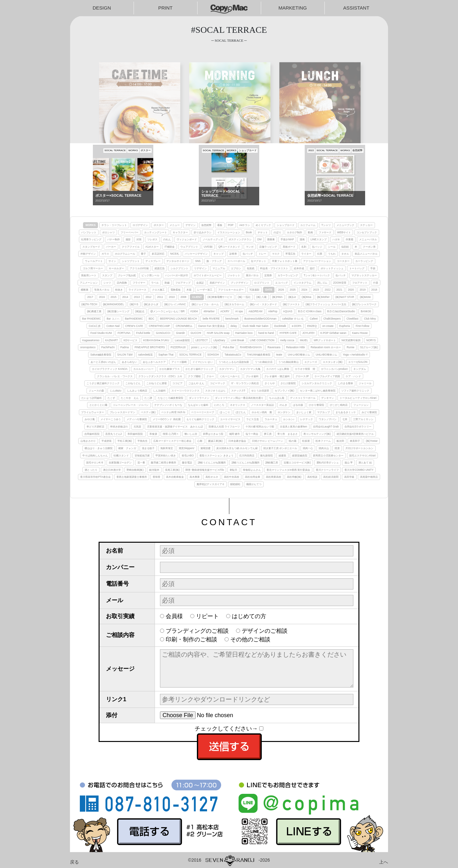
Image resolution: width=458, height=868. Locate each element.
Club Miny (370, 319)
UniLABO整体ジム (326, 355)
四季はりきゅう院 (213, 434)
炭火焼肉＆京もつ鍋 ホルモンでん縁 (237, 448)
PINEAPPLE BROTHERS (150, 347)
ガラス (105, 254)
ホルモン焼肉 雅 (262, 412)
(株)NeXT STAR (345, 297)
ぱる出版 (298, 405)
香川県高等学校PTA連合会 (95, 477)
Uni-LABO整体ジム (299, 355)
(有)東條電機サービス (220, 297)
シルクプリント (179, 268)
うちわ (332, 254)
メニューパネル (368, 239)
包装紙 (251, 268)
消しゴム (322, 283)
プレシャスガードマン (122, 412)
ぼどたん (241, 412)
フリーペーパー (129, 232)
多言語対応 (158, 254)
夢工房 (268, 434)
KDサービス (131, 340)
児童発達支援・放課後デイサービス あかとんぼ (175, 427)
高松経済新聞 (331, 477)
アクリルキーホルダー (231, 290)
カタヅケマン (227, 369)
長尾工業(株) (172, 470)
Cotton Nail (113, 326)
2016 (102, 297)
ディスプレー (153, 261)
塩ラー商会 (252, 434)
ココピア (177, 383)
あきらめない (129, 362)
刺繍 (167, 283)
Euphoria (345, 326)
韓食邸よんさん (252, 470)
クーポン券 (369, 247)
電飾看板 (176, 290)
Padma (125, 347)
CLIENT (197, 297)
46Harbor (209, 311)
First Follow (362, 326)
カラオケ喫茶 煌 (305, 369)
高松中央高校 (232, 477)
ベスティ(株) (148, 412)
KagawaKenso (91, 340)
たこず (111, 398)
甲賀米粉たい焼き (166, 455)
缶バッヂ (248, 254)
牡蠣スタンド (121, 455)
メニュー (175, 225)
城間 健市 (234, 434)
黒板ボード (289, 247)
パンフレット (89, 232)
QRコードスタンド (229, 247)
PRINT (166, 8)
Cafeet (314, 319)
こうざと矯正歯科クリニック (103, 383)
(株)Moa (307, 297)
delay (234, 326)
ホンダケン (284, 412)
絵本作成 (299, 268)
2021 (339, 290)
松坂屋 (306, 441)
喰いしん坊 (191, 434)
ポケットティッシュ (332, 268)
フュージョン (361, 405)
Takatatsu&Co (233, 355)
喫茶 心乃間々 (171, 434)
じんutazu (116, 391)
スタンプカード (91, 247)
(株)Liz (292, 297)
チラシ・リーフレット (114, 225)
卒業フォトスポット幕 (285, 261)
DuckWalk (280, 326)
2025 (293, 290)
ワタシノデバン (328, 419)
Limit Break (238, 340)
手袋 (373, 268)
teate (279, 355)
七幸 (345, 419)
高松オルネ (212, 477)
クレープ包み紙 (127, 275)
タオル (345, 254)
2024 (304, 290)
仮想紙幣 (206, 225)
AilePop (273, 311)
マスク (276, 254)
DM (259, 239)
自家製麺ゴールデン (120, 462)
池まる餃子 (148, 448)
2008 (183, 297)
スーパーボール (236, 261)
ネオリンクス (238, 405)
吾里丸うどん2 (114, 434)
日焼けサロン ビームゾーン (267, 441)
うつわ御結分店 (264, 362)
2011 (160, 297)
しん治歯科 (159, 391)
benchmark (232, 319)
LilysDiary (219, 340)
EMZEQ (312, 326)
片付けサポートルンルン (359, 448)
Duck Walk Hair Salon (256, 326)
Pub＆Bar (228, 347)
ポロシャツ (108, 232)
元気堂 (137, 427)
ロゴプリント (262, 283)
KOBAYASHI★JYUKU (156, 340)
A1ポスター (152, 247)
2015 (114, 297)
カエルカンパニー (143, 369)
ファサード (325, 232)
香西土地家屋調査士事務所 (132, 477)
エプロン (236, 268)
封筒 (139, 239)
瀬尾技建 (205, 448)
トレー (262, 254)
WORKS (90, 225)
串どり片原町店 (95, 427)
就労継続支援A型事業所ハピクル (355, 434)
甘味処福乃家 (142, 455)
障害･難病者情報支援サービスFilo (205, 470)
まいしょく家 (304, 412)
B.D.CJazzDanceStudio (341, 311)
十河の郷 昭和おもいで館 (260, 427)
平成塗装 (107, 441)
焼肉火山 (324, 448)
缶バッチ (341, 275)
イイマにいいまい (203, 362)
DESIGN (102, 8)
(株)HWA (278, 297)
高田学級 (349, 477)
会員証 (200, 283)
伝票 (320, 254)
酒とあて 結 (365, 462)
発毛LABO (188, 455)
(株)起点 (140, 311)
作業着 (350, 239)
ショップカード (286, 225)
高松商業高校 (274, 477)
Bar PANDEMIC (91, 319)
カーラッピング (364, 261)
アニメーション (89, 283)
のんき (283, 405)
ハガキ (336, 239)
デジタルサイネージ (178, 261)
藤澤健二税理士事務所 (163, 462)
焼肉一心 (308, 448)
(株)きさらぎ (151, 304)
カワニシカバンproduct (334, 369)
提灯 (312, 268)
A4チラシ (245, 225)
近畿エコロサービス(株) (297, 462)
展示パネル (252, 275)
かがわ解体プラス (170, 369)
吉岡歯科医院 (92, 434)
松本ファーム (323, 441)
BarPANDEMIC (134, 319)
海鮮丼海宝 (167, 448)
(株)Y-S (134, 304)
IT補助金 (169, 247)
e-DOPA (297, 326)
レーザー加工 (205, 290)
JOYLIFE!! (309, 333)
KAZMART (112, 340)
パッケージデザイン (196, 254)
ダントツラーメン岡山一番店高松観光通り (239, 398)
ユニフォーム (308, 225)
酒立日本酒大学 (112, 470)
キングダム (360, 369)
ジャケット (234, 275)
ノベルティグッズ (213, 239)
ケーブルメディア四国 (327, 376)
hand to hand (266, 333)
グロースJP (302, 376)
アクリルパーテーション (317, 261)
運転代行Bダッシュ (328, 462)
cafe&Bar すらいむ (293, 319)
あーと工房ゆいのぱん (103, 362)
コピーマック (218, 383)
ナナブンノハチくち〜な (168, 405)
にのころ (219, 405)
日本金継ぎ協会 (237, 441)
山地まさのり (88, 441)
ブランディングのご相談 (197, 631)
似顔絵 (345, 247)
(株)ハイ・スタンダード (264, 304)
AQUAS (288, 311)
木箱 (189, 290)
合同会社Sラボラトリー (358, 427)
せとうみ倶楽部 (260, 391)
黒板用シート (89, 275)
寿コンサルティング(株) (317, 434)
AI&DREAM (255, 311)
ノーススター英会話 (262, 405)
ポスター (159, 225)
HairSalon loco (244, 333)
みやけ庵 (90, 419)
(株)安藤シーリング (118, 311)
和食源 (153, 434)
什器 (376, 283)
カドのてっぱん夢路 (278, 369)
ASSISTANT (356, 8)
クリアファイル (131, 247)
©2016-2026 (229, 860)
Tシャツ (326, 225)
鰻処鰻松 (235, 484)
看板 (220, 225)
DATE (269, 290)
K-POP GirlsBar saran (333, 333)
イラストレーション (229, 232)
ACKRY (225, 311)
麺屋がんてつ (254, 484)
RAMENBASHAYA (251, 347)
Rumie (350, 347)
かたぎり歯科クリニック (199, 369)
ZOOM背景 (340, 283)
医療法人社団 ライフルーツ (224, 427)
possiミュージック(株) (204, 347)
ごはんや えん (196, 383)
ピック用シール (150, 275)
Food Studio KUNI (101, 333)
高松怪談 (312, 477)
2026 (281, 290)
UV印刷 (208, 247)
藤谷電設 (187, 462)
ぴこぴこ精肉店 (339, 405)
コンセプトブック (367, 232)
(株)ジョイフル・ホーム (205, 304)
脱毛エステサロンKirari (363, 455)
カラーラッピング (288, 275)
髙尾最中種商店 (369, 477)
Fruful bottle (143, 333)
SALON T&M (125, 355)
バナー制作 (114, 239)
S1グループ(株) (369, 347)
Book (249, 232)
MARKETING (292, 8)
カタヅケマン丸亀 (250, 369)
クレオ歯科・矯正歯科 (277, 376)
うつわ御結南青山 (288, 362)
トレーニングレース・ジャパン (131, 405)
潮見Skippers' (187, 448)
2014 (125, 297)
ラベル (155, 283)
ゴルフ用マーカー (93, 268)
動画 (310, 232)
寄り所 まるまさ (288, 434)
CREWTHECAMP (160, 326)
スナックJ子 (238, 391)
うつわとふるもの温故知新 (234, 362)
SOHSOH (213, 355)
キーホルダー (116, 268)
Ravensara (274, 347)
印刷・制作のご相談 (191, 639)
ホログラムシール (125, 254)
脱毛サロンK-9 (95, 462)
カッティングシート (156, 232)
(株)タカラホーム (234, 304)
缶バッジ (317, 247)
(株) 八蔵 (261, 297)
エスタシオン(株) (333, 362)
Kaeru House (360, 333)
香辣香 (156, 477)
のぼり (277, 232)
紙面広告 (160, 268)
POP (231, 225)
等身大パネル (102, 290)
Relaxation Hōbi (296, 347)
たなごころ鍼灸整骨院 (170, 398)
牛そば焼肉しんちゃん (95, 455)
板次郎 (340, 441)
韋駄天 (233, 470)
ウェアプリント (189, 247)
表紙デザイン (217, 283)
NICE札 (175, 254)
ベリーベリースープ (203, 412)
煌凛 (337, 448)
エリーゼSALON (358, 362)
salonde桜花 (146, 355)
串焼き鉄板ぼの (119, 427)
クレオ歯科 (252, 376)
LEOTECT (202, 340)
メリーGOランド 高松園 (167, 419)
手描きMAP (287, 239)
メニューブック (345, 225)
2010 (172, 297)
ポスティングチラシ (240, 239)
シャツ (107, 283)
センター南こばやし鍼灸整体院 (318, 391)
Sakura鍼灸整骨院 (101, 355)
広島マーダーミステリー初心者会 (172, 441)
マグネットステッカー (364, 275)
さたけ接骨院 (288, 383)
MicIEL (304, 340)
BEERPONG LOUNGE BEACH (178, 319)
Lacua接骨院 (182, 340)
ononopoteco (88, 347)
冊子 (143, 254)
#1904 (194, 311)
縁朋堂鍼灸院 (300, 455)
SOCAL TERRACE (190, 355)
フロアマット (360, 283)
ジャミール (365, 383)
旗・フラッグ (214, 261)
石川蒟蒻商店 (247, 455)
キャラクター (180, 232)
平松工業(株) (125, 441)
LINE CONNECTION (262, 340)
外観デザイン (88, 254)
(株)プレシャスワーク (364, 304)
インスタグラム (302, 283)
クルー (210, 376)
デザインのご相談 (265, 631)
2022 (328, 290)
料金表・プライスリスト (274, 268)
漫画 (302, 239)
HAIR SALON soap (218, 333)
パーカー (111, 247)
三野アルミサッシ (363, 419)
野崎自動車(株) (135, 470)
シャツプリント (131, 261)
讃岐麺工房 (272, 462)
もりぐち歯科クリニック (200, 419)
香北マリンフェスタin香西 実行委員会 (288, 470)
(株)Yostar (372, 441)
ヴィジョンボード (187, 239)
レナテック (307, 419)
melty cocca (287, 340)
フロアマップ (183, 283)
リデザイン (200, 268)
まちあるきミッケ (346, 412)
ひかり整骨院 (316, 405)
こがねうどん (133, 383)
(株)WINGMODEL (114, 304)
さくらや (270, 383)
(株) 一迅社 (244, 297)
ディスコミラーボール (303, 398)
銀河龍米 (154, 470)
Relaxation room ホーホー (326, 347)
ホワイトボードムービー (208, 275)
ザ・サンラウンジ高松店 (245, 383)
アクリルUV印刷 (139, 268)
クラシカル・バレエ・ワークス (115, 376)
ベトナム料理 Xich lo (173, 412)
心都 (200, 441)
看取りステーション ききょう (216, 455)
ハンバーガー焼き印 (177, 275)
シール (332, 247)
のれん (167, 239)
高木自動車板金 (175, 477)
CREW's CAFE (134, 326)
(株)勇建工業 (94, 311)
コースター (343, 261)
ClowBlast (352, 319)
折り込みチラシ (203, 232)
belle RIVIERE (211, 319)
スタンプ (107, 275)
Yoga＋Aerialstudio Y (355, 355)
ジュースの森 (96, 391)
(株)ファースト (291, 304)
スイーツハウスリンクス (185, 391)
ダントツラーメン (199, 398)
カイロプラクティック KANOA (110, 369)
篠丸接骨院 (267, 455)
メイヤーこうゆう (111, 419)
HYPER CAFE (288, 333)
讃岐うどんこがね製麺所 (212, 462)
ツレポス (152, 239)
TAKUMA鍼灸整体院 (259, 355)
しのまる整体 (345, 383)
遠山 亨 (349, 462)
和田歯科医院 (135, 434)
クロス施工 (158, 290)
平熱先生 (142, 441)
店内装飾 (122, 283)
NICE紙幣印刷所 (351, 340)
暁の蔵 (293, 441)
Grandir (180, 333)
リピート (207, 616)
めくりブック (263, 225)
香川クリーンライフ (327, 470)
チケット (263, 232)
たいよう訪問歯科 (92, 398)
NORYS (371, 340)
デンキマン (328, 398)
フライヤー (139, 283)
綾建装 (282, 455)
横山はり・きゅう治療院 (99, 448)
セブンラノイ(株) (285, 391)
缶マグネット (259, 261)
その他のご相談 (250, 639)
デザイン (191, 225)
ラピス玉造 (253, 419)
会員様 (174, 616)
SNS (198, 261)
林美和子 (355, 441)
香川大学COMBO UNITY (359, 470)
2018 (374, 290)
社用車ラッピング (91, 239)
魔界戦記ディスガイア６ (211, 484)
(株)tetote (365, 297)
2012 (148, 297)
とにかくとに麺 (98, 405)
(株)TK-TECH (89, 304)
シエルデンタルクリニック (317, 383)
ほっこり (225, 412)
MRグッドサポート (325, 340)
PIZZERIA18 (178, 347)
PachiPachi (108, 347)
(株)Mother (323, 297)
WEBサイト (344, 232)
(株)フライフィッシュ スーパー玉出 (326, 304)
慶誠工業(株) (215, 441)
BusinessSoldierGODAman (260, 319)
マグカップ (323, 412)
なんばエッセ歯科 (198, 405)
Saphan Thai (166, 355)
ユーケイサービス (230, 419)
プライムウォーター (93, 412)
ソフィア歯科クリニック (355, 391)
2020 (351, 290)
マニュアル (219, 268)
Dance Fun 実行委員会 (212, 326)
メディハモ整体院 (137, 419)
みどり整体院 (369, 412)
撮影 (128, 239)
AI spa (239, 311)
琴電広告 (290, 254)
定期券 (268, 275)
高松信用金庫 (253, 477)
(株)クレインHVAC (175, 304)
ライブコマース (137, 290)
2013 (137, 297)
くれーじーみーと (230, 376)
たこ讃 (148, 398)
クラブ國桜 (194, 376)
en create (328, 326)
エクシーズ (311, 362)
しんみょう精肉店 (137, 391)
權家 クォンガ (127, 448)
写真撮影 (254, 290)
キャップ (219, 254)
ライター (306, 254)
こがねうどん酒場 (156, 383)
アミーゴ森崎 (179, 362)
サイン (112, 261)
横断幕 (85, 290)
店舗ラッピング (268, 247)
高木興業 (195, 477)
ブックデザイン (239, 283)
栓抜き (119, 290)
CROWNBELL (184, 326)
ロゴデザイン (140, 225)
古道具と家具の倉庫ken (294, 427)
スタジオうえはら (215, 391)
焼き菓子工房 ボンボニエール (280, 448)
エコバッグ (281, 283)
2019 (363, 290)
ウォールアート (94, 261)
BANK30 (366, 311)
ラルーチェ (271, 419)
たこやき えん (130, 398)
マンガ (250, 247)
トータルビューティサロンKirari (358, 398)
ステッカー (366, 225)
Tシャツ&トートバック (317, 275)
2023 (316, 290)
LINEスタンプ (319, 239)
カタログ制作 (295, 232)
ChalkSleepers (332, 319)
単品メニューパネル (366, 254)
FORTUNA (124, 333)
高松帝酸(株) (294, 477)
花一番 (141, 462)
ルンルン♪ (289, 419)
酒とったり (91, 470)
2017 (90, 297)
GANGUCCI (163, 333)
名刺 (304, 247)
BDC (151, 319)
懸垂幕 (271, 239)
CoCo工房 (95, 326)
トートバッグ (357, 268)
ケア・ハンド (353, 376)
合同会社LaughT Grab (326, 427)
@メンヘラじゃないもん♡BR (167, 311)
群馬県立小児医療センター (328, 455)
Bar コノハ (113, 319)
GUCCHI (196, 333)
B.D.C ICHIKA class (310, 311)
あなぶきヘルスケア (154, 362)
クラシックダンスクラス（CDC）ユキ (160, 376)
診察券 (233, 254)
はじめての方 (249, 616)
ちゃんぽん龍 (277, 398)
